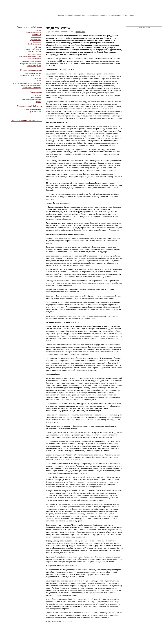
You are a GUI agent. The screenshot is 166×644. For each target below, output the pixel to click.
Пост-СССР (36, 35)
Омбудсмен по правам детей (30, 64)
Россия (38, 30)
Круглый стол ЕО (34, 51)
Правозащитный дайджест (30, 106)
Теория (38, 81)
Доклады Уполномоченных (31, 86)
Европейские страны (33, 33)
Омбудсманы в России (33, 73)
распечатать (81, 32)
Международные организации (30, 56)
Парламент (37, 42)
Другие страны (35, 37)
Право (38, 102)
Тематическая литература (32, 88)
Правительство (35, 40)
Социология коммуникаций (31, 100)
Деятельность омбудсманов (30, 27)
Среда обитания (35, 112)
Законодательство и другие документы (27, 83)
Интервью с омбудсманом (31, 61)
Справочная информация (31, 70)
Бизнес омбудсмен (34, 66)
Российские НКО (35, 54)
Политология (36, 98)
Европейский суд (34, 58)
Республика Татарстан (62, 622)
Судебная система (34, 44)
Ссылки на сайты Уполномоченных (27, 121)
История (38, 78)
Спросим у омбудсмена (32, 49)
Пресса (38, 47)
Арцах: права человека (32, 109)
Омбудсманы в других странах (30, 76)
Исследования (36, 92)
